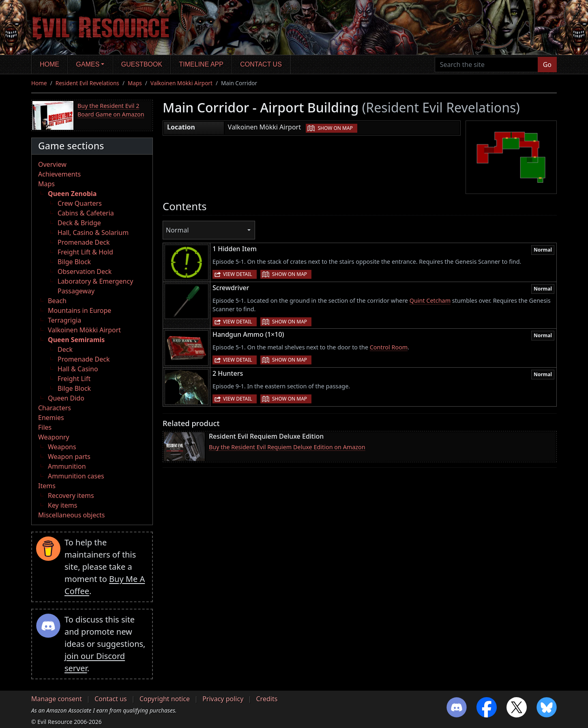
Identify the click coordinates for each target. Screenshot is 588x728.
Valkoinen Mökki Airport (181, 83)
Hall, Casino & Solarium (93, 233)
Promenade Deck (84, 242)
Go (547, 65)
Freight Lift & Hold (85, 252)
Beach (57, 301)
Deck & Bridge (79, 223)
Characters (55, 408)
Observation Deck (85, 271)
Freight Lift (74, 379)
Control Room (389, 347)
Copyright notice (165, 699)
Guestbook (142, 64)
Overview (52, 164)
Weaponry (54, 437)
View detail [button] (238, 274)
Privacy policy (223, 699)
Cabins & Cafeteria (86, 213)
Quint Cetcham (430, 300)
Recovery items (71, 495)
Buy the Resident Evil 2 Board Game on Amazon (111, 110)
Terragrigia (64, 320)
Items (47, 486)
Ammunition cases (76, 476)
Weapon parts (69, 457)
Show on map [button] (335, 128)
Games (88, 64)
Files (45, 427)
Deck (65, 349)
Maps (135, 83)
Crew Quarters (80, 203)
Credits (267, 699)
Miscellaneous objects (71, 515)
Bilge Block (74, 262)
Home (49, 64)
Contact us (261, 64)
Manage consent (57, 699)
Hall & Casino (78, 369)
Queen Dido (66, 398)
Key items (62, 505)
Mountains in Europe (79, 310)
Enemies (51, 418)
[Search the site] (486, 65)
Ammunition (67, 466)
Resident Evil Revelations (87, 83)
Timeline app (201, 64)
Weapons (62, 447)
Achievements (59, 174)
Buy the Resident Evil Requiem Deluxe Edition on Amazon (287, 447)
